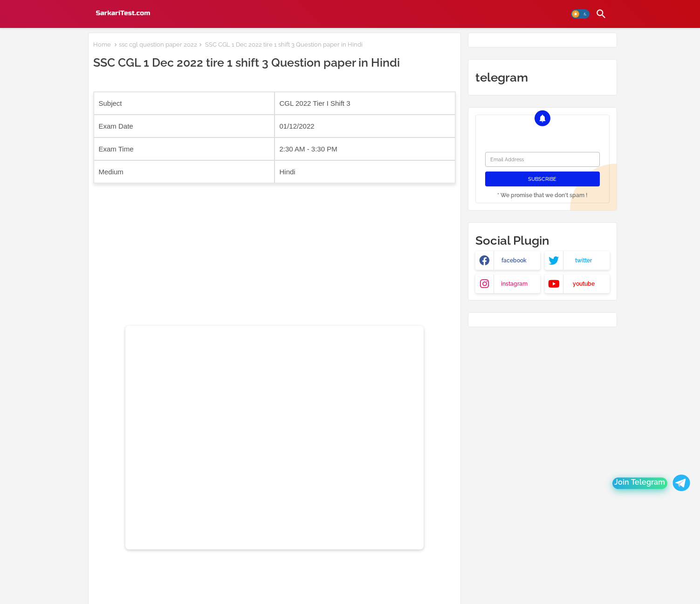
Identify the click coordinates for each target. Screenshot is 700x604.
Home (102, 45)
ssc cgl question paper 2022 (158, 45)
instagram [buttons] (514, 284)
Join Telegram (640, 483)
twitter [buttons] (583, 261)
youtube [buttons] (584, 284)
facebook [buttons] (514, 261)
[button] (580, 14)
